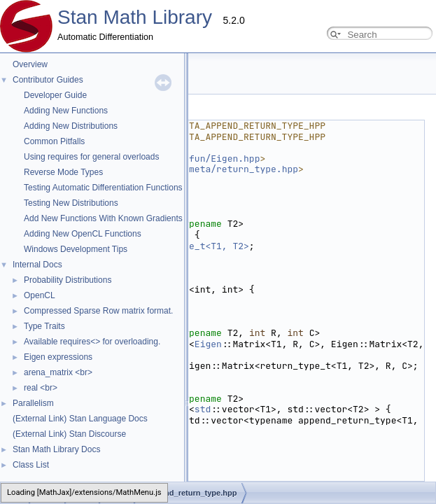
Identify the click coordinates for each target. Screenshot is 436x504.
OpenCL (40, 295)
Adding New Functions (66, 111)
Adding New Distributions (71, 126)
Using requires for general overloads (91, 157)
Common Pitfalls (54, 141)
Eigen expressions (58, 357)
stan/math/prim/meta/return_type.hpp (203, 169)
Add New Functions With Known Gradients (103, 218)
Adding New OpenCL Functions (83, 234)
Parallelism (33, 403)
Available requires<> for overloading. (92, 342)
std (203, 409)
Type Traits (44, 326)
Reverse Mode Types (63, 172)
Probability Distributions (68, 280)
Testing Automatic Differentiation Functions (103, 188)
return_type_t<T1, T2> (192, 246)
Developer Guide (55, 95)
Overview (30, 64)
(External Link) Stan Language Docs (80, 419)
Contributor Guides (48, 80)
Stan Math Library (135, 17)
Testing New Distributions (71, 203)
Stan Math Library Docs (56, 449)
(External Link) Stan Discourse (69, 434)
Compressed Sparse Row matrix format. (98, 311)
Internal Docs (37, 265)
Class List (31, 465)
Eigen (208, 344)
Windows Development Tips (76, 249)
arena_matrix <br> (58, 372)
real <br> (41, 388)
